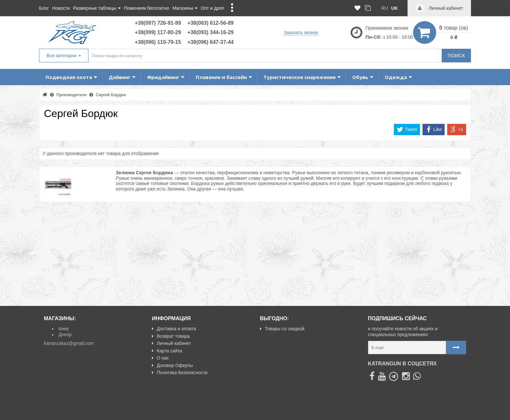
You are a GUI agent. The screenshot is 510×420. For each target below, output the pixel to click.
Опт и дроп (212, 8)
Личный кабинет (171, 343)
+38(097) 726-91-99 (158, 23)
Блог (44, 8)
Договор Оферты (172, 365)
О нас (160, 358)
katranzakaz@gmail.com (69, 343)
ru (385, 8)
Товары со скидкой (282, 329)
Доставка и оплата (174, 329)
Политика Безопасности (180, 373)
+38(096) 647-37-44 (210, 42)
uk (395, 8)
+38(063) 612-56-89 (210, 23)
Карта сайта (167, 351)
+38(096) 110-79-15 (158, 42)
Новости (61, 8)
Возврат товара (171, 336)
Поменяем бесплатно (147, 8)
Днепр (65, 335)
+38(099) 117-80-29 (158, 32)
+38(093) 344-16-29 (210, 32)
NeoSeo (458, 412)
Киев (64, 329)
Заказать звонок (301, 33)
